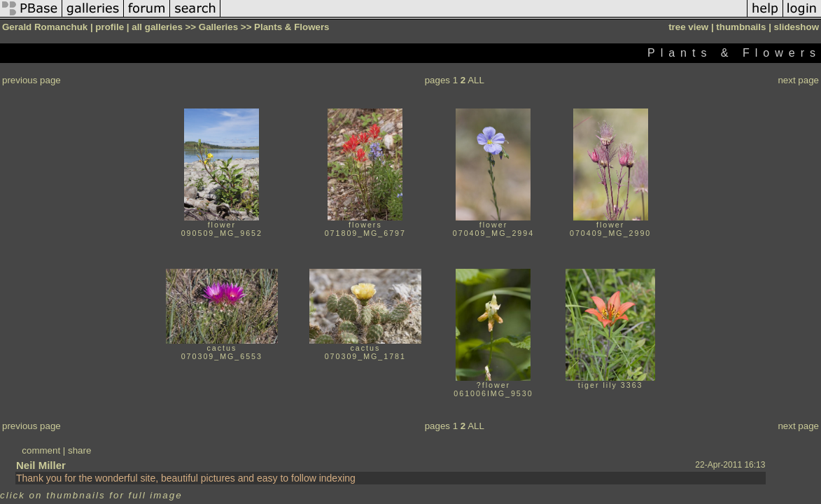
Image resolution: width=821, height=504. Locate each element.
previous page (31, 80)
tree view (688, 27)
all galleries (157, 27)
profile (110, 27)
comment (41, 450)
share (79, 450)
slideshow (797, 27)
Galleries (218, 27)
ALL (476, 80)
